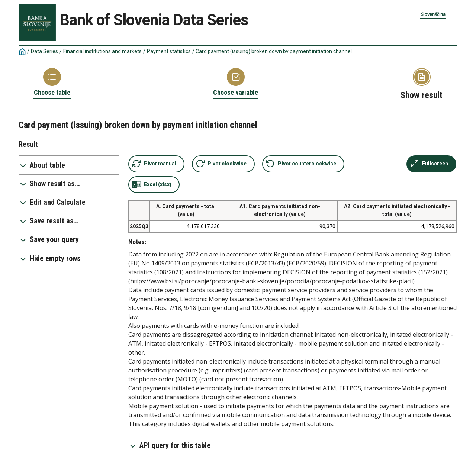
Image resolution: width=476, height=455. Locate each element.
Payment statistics (169, 51)
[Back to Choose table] (52, 83)
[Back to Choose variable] (236, 83)
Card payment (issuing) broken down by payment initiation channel (274, 51)
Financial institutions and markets (102, 51)
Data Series (44, 51)
